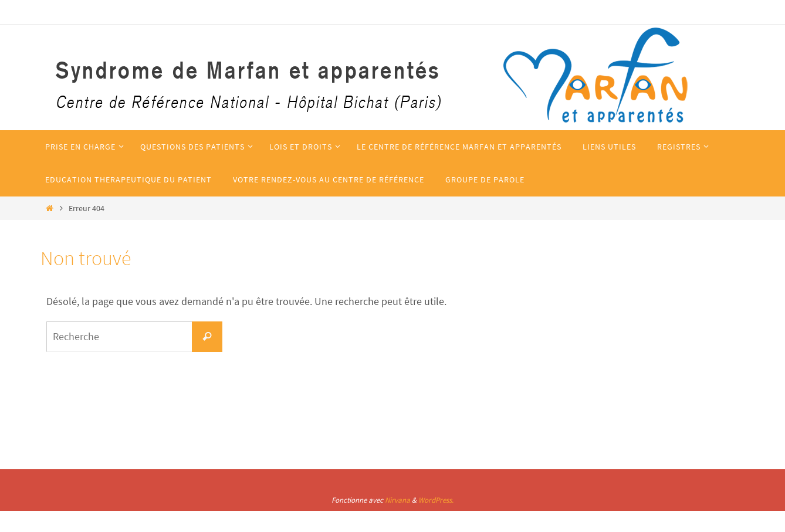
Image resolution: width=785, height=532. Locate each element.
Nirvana (397, 500)
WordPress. (436, 500)
